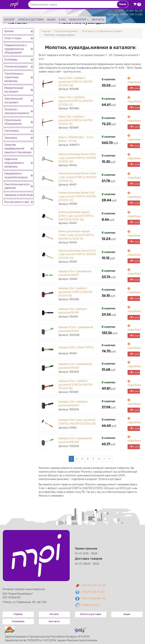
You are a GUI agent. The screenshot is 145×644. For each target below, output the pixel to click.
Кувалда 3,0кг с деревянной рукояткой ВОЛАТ (75, 440)
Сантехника (11, 131)
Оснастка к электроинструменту (17, 111)
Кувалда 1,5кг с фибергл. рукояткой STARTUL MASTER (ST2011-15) (75, 292)
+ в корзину (135, 88)
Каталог (9, 20)
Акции (51, 20)
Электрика (11, 138)
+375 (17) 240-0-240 (90, 592)
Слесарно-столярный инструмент (102, 31)
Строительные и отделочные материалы (14, 77)
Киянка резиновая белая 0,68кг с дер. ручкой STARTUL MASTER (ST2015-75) (77, 177)
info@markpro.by (87, 605)
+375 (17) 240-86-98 (90, 598)
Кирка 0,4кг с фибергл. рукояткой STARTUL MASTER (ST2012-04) (75, 82)
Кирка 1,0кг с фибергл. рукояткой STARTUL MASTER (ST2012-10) (75, 101)
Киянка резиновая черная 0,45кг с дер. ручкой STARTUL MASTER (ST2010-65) (76, 216)
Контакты (98, 20)
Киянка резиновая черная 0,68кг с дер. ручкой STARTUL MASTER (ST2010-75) (76, 235)
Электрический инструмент (14, 101)
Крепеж (9, 31)
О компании (18, 621)
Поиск (123, 4)
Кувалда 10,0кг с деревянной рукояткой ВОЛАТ (76, 329)
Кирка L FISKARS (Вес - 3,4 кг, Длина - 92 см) (76, 139)
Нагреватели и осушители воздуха (16, 175)
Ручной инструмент (16, 67)
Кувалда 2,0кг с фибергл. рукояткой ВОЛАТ (73, 404)
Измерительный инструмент (14, 90)
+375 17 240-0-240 (131, 14)
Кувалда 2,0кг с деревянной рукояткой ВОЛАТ (75, 366)
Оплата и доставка (31, 20)
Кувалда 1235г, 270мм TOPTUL (76, 347)
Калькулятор (79, 20)
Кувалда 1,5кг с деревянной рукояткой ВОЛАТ (75, 273)
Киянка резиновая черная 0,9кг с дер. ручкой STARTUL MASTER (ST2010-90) (77, 254)
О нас (62, 20)
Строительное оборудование (13, 122)
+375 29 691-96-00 (131, 11)
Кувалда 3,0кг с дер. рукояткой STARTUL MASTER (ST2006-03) (77, 422)
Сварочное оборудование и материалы (14, 163)
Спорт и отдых (13, 38)
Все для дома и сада (17, 202)
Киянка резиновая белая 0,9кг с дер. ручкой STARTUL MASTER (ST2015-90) (77, 196)
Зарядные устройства (17, 195)
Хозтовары (11, 60)
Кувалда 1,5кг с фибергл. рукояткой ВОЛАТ (73, 311)
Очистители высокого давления (17, 186)
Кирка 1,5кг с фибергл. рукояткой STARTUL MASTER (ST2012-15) (75, 120)
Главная (46, 31)
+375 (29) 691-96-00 (90, 585)
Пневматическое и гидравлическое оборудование (15, 49)
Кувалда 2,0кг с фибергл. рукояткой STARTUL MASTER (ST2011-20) (75, 385)
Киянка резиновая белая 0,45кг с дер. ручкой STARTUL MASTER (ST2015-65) (77, 158)
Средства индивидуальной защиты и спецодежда (18, 148)
